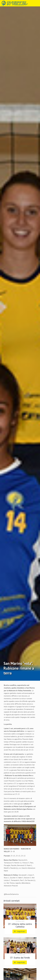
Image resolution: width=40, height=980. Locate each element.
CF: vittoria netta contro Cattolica (20, 925)
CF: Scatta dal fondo (20, 958)
